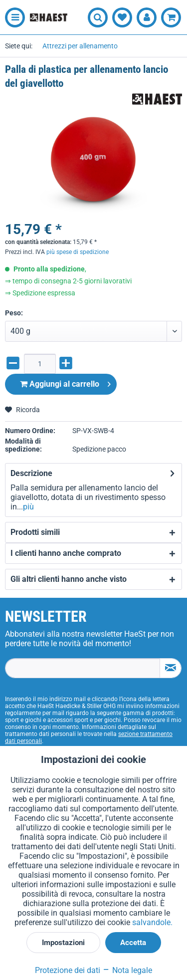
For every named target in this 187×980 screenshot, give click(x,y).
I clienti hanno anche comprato (66, 553)
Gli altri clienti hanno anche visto (69, 579)
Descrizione (31, 473)
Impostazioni (63, 943)
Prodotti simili (35, 532)
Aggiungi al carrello (65, 382)
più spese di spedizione (78, 252)
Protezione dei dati (68, 970)
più (28, 507)
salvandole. (152, 922)
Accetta (133, 943)
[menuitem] (12, 17)
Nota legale (127, 970)
